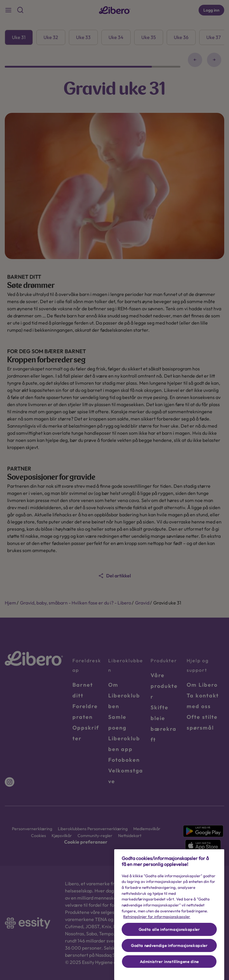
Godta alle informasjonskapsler (169, 929)
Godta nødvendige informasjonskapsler (169, 945)
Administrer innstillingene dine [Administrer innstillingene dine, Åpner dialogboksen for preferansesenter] (169, 962)
